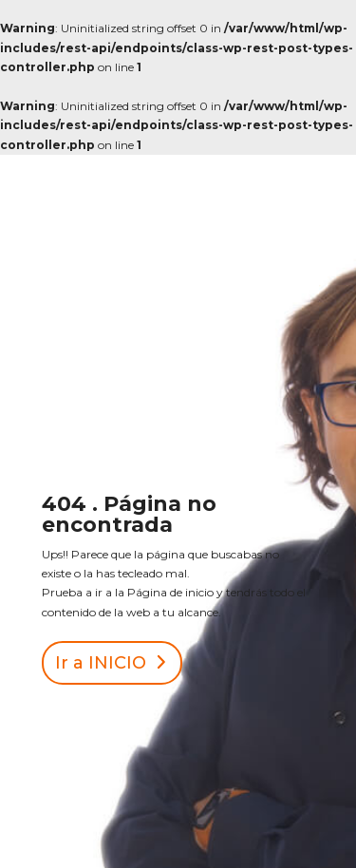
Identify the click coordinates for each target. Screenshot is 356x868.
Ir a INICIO (101, 663)
